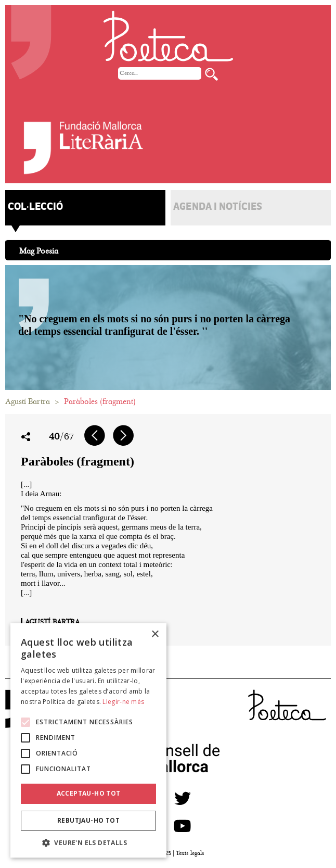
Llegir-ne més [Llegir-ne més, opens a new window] (123, 702)
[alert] (88, 741)
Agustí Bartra (28, 401)
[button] (88, 842)
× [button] (155, 634)
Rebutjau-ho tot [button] (88, 820)
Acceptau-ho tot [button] (89, 793)
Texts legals (190, 853)
